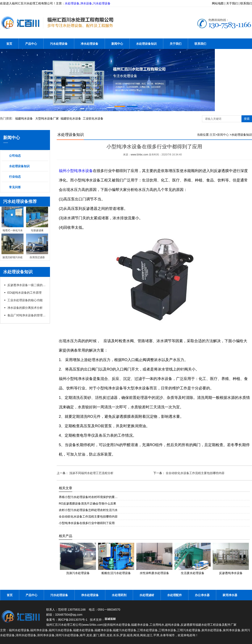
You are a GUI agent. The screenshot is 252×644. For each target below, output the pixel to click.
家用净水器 (230, 595)
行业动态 (15, 177)
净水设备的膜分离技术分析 (25, 308)
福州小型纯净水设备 (76, 171)
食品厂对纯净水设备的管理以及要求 (27, 315)
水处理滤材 (147, 595)
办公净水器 (202, 595)
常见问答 (15, 187)
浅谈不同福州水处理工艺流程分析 (91, 473)
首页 (9, 44)
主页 (213, 135)
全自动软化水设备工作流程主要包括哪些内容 (195, 473)
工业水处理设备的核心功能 (25, 300)
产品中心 (31, 44)
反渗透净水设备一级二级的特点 (27, 285)
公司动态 (15, 156)
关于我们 (176, 44)
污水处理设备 (102, 3)
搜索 (247, 119)
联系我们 (200, 44)
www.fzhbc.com (139, 155)
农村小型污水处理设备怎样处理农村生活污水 (88, 510)
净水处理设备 (89, 44)
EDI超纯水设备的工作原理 (24, 293)
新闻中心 (117, 44)
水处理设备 (72, 3)
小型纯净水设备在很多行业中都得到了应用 (87, 523)
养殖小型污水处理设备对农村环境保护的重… (88, 497)
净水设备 (86, 3)
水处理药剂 (119, 595)
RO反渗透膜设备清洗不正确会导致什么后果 (87, 503)
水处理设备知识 (146, 44)
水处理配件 (175, 595)
